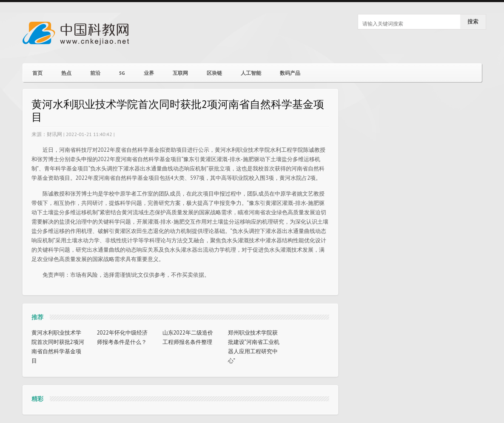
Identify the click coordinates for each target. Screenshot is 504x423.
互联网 (180, 73)
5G (122, 73)
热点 (66, 73)
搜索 (473, 21)
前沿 (95, 73)
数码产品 (290, 73)
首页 (37, 73)
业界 (149, 73)
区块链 (214, 73)
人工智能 (251, 73)
